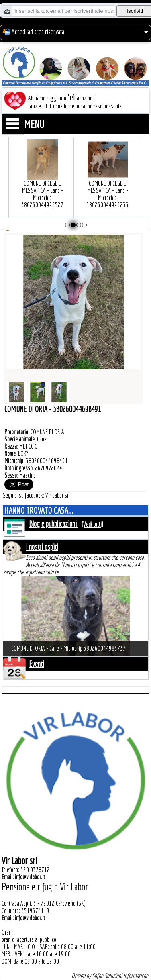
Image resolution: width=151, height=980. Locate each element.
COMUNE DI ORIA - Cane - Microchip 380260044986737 (68, 648)
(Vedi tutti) (92, 524)
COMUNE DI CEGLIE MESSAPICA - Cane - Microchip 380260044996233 (107, 182)
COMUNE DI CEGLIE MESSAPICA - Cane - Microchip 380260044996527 (42, 182)
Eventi (37, 664)
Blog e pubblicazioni (54, 524)
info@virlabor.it (30, 877)
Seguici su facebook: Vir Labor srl (36, 495)
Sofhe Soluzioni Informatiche (120, 976)
